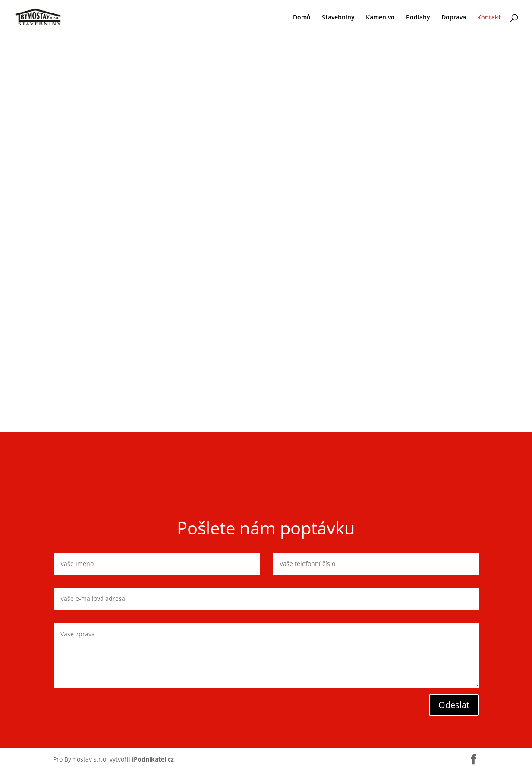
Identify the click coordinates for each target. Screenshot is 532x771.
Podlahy (418, 18)
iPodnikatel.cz (153, 759)
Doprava (454, 18)
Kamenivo (380, 18)
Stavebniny (338, 18)
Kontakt (489, 18)
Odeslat (454, 705)
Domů (302, 18)
